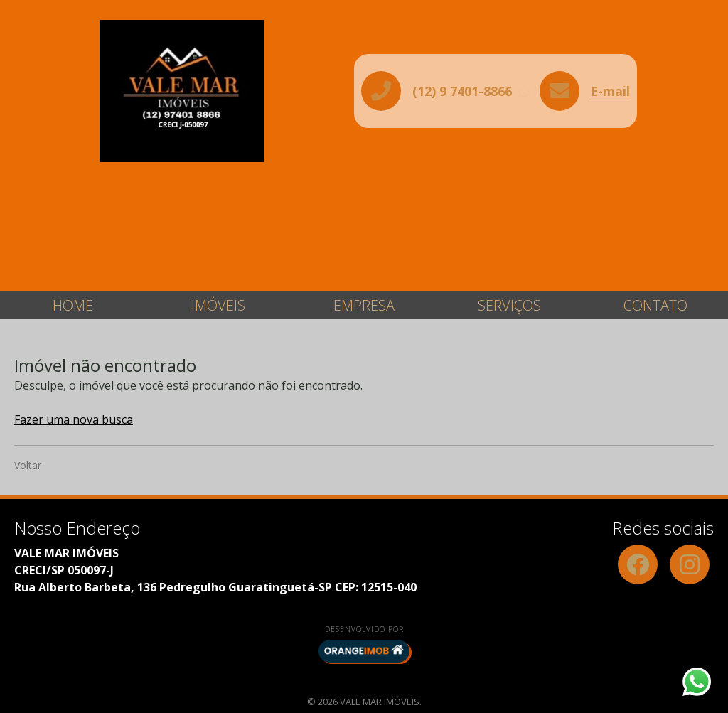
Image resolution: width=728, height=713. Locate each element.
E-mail (610, 91)
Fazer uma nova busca (74, 419)
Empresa (364, 305)
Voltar (28, 465)
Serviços (509, 305)
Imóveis (218, 305)
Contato (655, 305)
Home (73, 305)
